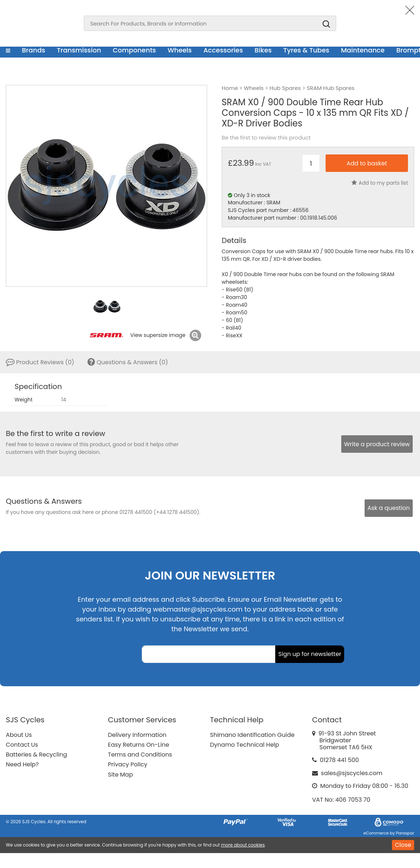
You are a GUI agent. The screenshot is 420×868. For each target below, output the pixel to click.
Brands (34, 50)
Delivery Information (137, 735)
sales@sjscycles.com (352, 773)
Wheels (180, 50)
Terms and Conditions (140, 755)
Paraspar (405, 833)
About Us (19, 735)
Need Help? (22, 764)
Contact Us (22, 745)
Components (134, 50)
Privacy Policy (128, 764)
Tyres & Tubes (306, 50)
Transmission (79, 50)
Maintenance (363, 50)
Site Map (120, 775)
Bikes (263, 50)
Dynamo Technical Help (245, 745)
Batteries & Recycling (36, 755)
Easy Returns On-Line (139, 745)
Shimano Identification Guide (252, 735)
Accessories (223, 50)
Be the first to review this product (266, 138)
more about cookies (243, 845)
